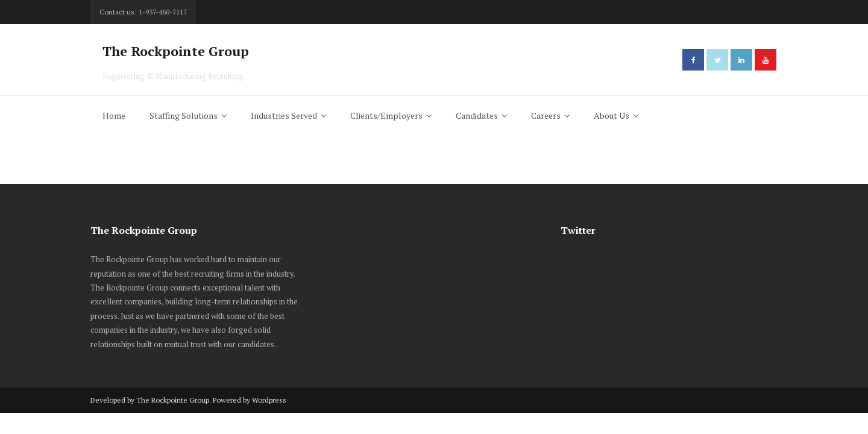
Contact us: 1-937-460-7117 (143, 12)
